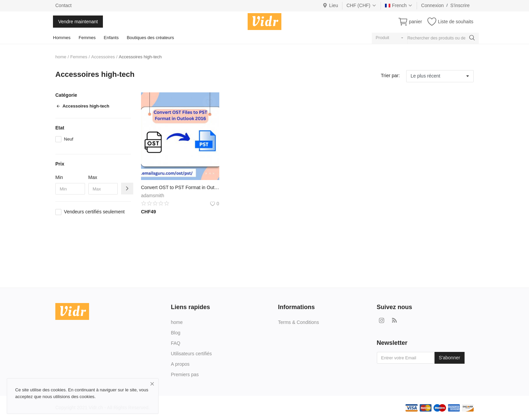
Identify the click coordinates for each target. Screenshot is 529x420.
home (61, 57)
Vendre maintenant (78, 22)
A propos (180, 364)
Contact (63, 5)
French (399, 5)
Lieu (330, 5)
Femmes (87, 38)
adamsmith (152, 196)
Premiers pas (185, 374)
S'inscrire (460, 5)
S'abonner (450, 358)
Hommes (62, 38)
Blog (176, 333)
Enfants (111, 38)
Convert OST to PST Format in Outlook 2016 (180, 187)
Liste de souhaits (456, 22)
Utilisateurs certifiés (191, 354)
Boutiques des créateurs (150, 38)
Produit (383, 38)
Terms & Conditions (298, 322)
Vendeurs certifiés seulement (94, 212)
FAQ (176, 343)
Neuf (69, 139)
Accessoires (103, 57)
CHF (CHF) (361, 5)
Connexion (432, 5)
